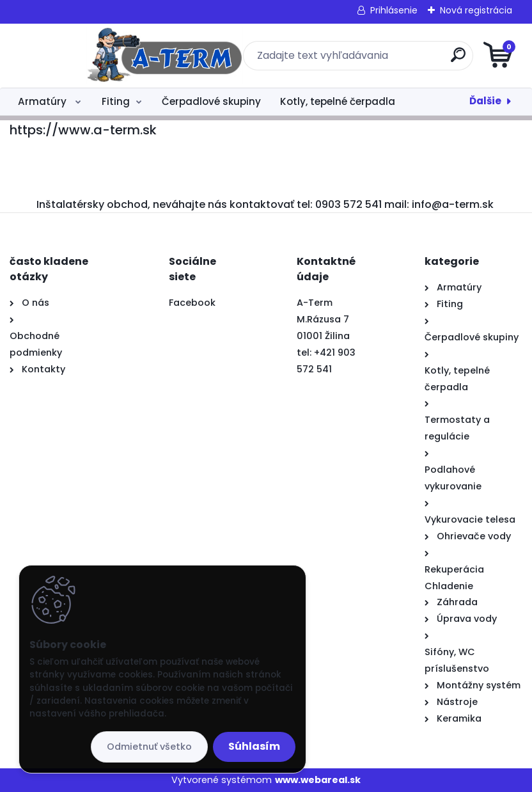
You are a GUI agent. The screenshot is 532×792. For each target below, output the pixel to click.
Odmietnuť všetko (149, 747)
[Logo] (88, 56)
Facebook (192, 303)
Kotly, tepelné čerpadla (338, 101)
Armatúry (43, 101)
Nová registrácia (476, 10)
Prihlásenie (394, 10)
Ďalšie (485, 101)
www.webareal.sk (318, 780)
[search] (420, 60)
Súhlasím (254, 746)
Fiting (116, 101)
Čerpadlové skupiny (211, 101)
